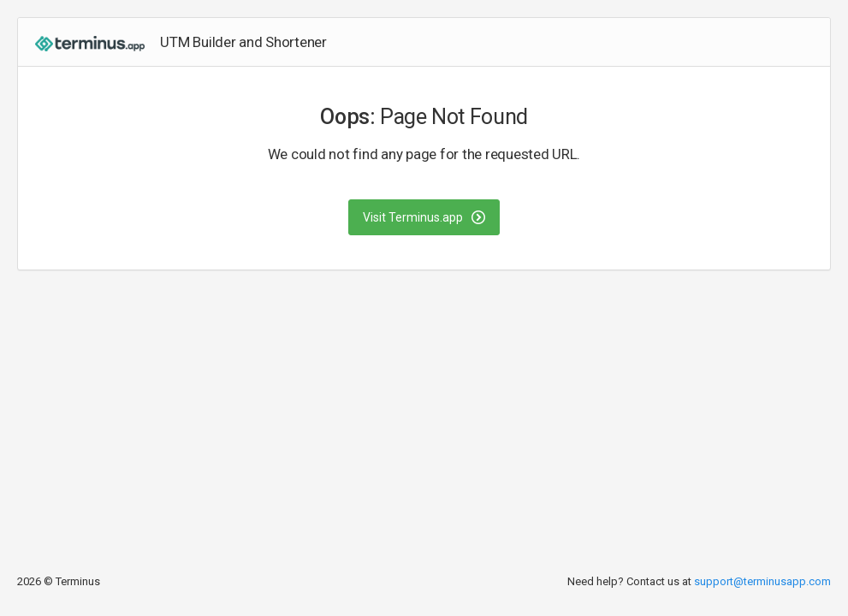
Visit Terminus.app (424, 217)
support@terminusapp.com (762, 581)
